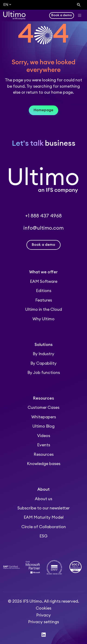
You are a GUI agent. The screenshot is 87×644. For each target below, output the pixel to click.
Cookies (43, 608)
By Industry (43, 354)
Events (44, 445)
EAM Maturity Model (44, 517)
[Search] (79, 5)
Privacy (43, 615)
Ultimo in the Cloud (44, 310)
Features (44, 300)
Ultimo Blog (43, 426)
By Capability (43, 363)
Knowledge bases (44, 464)
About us (43, 499)
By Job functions (44, 373)
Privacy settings (43, 622)
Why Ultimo (43, 319)
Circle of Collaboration (44, 527)
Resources (44, 454)
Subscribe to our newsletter (43, 508)
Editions (44, 291)
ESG (43, 536)
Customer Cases (43, 408)
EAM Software (44, 282)
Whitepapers (44, 417)
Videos (44, 436)
